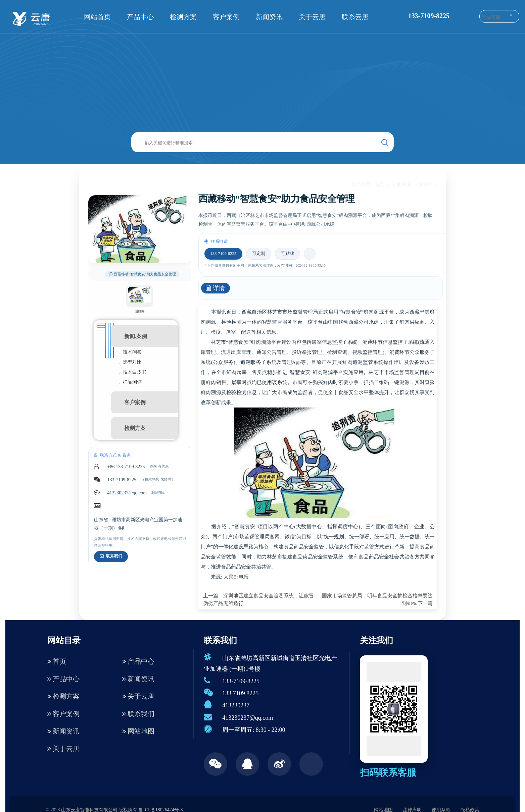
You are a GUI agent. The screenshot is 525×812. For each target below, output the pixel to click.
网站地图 (138, 731)
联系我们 (111, 556)
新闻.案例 (136, 336)
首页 (380, 185)
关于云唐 (312, 17)
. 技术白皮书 (133, 372)
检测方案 (183, 17)
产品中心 (140, 17)
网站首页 (97, 17)
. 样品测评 (131, 382)
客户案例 (226, 17)
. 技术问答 (131, 352)
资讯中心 (428, 185)
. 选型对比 (131, 362)
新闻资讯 (269, 17)
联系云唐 (355, 17)
